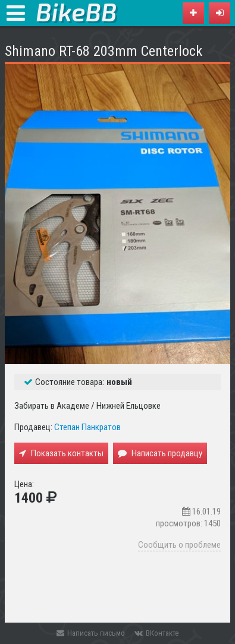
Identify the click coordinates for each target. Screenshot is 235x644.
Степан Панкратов (87, 427)
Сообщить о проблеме (179, 545)
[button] (220, 13)
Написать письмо (91, 633)
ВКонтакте (156, 633)
